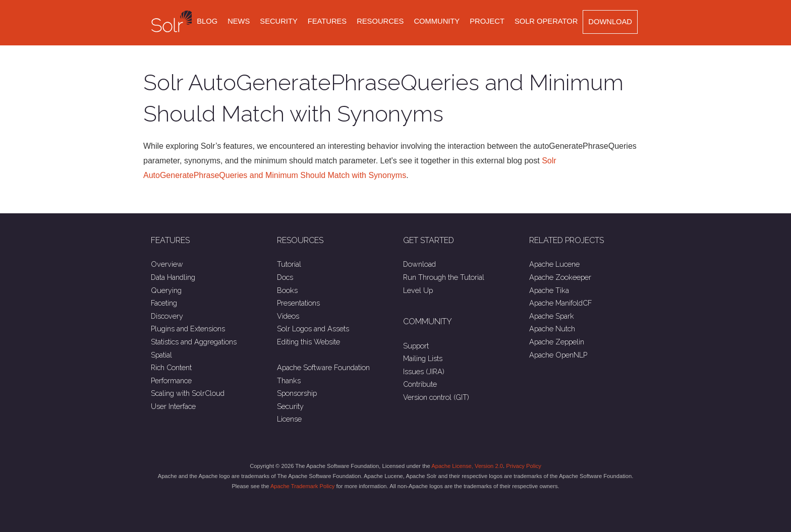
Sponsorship (297, 393)
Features (327, 21)
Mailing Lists (423, 358)
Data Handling (173, 277)
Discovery (167, 316)
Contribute (420, 384)
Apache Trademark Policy (302, 486)
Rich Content (171, 367)
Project (487, 21)
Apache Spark (552, 316)
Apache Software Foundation (323, 367)
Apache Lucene (554, 264)
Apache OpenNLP (558, 355)
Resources (380, 21)
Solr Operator (546, 21)
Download (610, 22)
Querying (166, 290)
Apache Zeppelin (557, 342)
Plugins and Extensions (188, 329)
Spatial (161, 355)
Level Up (418, 290)
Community (437, 21)
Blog (207, 21)
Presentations (298, 303)
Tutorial (289, 264)
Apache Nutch (552, 329)
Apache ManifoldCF (560, 303)
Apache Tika (549, 290)
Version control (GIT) (436, 397)
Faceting (164, 303)
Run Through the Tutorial (444, 277)
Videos (288, 316)
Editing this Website (308, 342)
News (239, 21)
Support (416, 346)
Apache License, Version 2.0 (467, 466)
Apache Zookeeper (560, 277)
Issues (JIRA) (424, 371)
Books (287, 290)
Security (278, 21)
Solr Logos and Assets (313, 329)
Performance (171, 380)
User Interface (173, 406)
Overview (167, 264)
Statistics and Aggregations (194, 342)
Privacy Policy (524, 466)
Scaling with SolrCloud (188, 393)
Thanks (289, 380)
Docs (285, 277)
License (289, 419)
